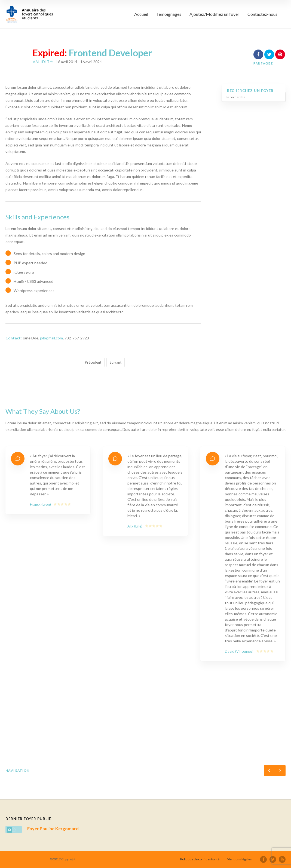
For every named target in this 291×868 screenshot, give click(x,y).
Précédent (93, 362)
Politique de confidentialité (200, 859)
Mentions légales (240, 859)
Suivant (116, 362)
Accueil (141, 14)
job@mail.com (51, 338)
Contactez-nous (262, 14)
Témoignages (169, 14)
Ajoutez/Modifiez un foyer (214, 14)
